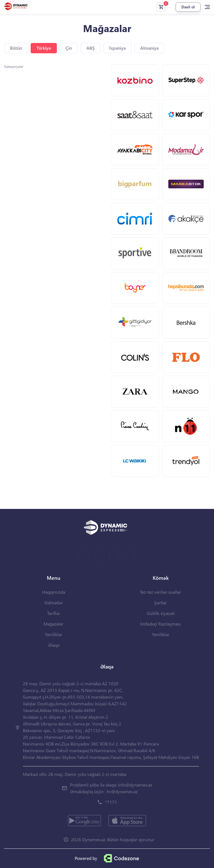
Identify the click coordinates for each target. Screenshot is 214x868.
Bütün (16, 48)
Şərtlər (160, 603)
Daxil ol (188, 7)
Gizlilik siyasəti (161, 613)
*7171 (111, 802)
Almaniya (149, 48)
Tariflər (54, 613)
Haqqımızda (54, 592)
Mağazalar (53, 624)
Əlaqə (54, 645)
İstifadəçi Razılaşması (160, 624)
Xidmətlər (54, 603)
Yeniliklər (54, 634)
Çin (69, 48)
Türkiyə (44, 48)
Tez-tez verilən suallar (160, 592)
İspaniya (117, 48)
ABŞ (91, 48)
